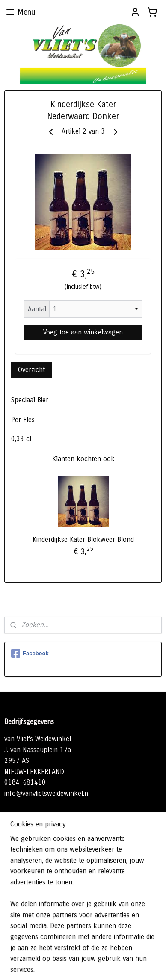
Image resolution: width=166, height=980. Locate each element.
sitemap (95, 950)
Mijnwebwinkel (98, 964)
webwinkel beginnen (139, 950)
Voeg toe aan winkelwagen (83, 332)
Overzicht (31, 370)
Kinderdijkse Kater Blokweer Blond (83, 539)
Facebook (30, 654)
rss (110, 950)
